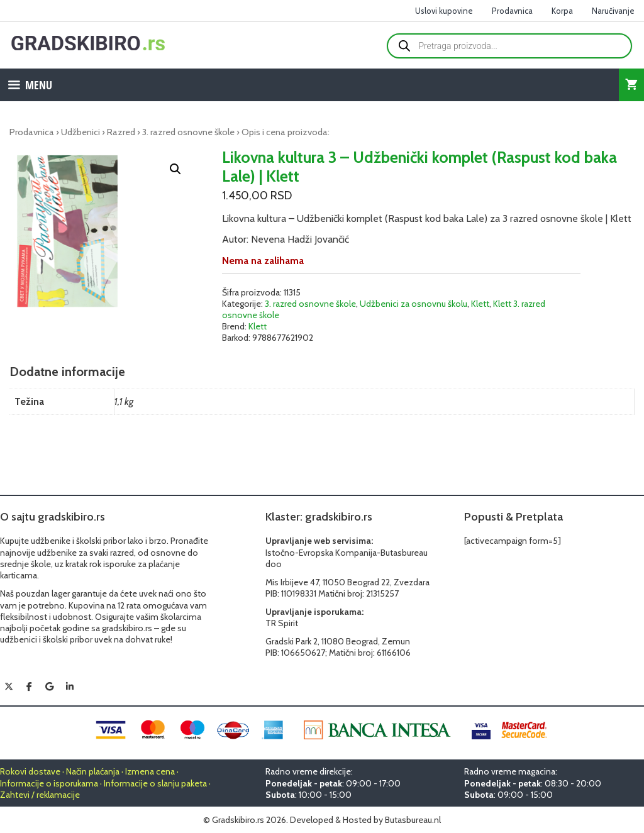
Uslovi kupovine (444, 11)
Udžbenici (80, 132)
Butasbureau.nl (413, 820)
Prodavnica (512, 11)
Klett (480, 304)
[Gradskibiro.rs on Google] (50, 687)
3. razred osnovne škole (188, 132)
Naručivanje (613, 11)
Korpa (562, 11)
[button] (175, 169)
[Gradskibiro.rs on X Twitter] (9, 687)
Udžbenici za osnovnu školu (414, 304)
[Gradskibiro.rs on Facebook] (29, 687)
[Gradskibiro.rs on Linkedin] (70, 687)
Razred (121, 132)
